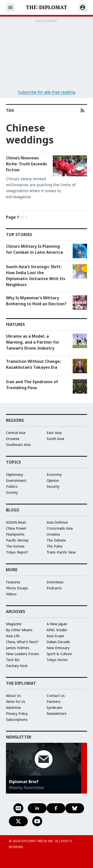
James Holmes (18, 648)
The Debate (56, 540)
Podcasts (54, 588)
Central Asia (16, 433)
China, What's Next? (22, 642)
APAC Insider (57, 630)
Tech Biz (13, 660)
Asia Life (13, 636)
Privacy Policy (17, 713)
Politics (12, 486)
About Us (13, 696)
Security (53, 486)
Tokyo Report (17, 552)
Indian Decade (58, 642)
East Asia (54, 433)
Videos (11, 594)
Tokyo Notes (57, 660)
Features (13, 582)
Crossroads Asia (60, 528)
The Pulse (55, 546)
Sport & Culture (59, 654)
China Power (16, 528)
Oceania (13, 439)
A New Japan (57, 624)
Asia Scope (55, 636)
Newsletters (57, 713)
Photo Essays (17, 588)
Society (12, 492)
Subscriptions (17, 719)
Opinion (53, 480)
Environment (16, 480)
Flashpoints (15, 534)
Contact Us (56, 696)
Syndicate (54, 708)
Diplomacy (15, 474)
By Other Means (19, 630)
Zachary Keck (17, 666)
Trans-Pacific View (61, 552)
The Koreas (15, 546)
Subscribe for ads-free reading (47, 92)
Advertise (14, 708)
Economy (54, 474)
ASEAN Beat (16, 522)
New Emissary (58, 648)
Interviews (55, 582)
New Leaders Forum (22, 654)
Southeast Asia (18, 445)
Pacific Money (17, 540)
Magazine (14, 624)
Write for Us (16, 702)
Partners (54, 702)
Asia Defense (57, 522)
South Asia (55, 439)
